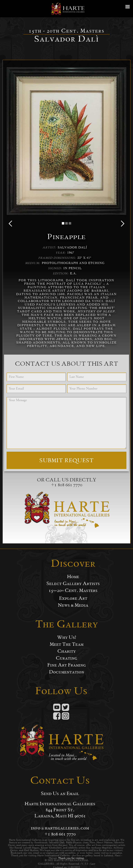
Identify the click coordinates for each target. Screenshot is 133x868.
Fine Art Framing (67, 665)
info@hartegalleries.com (60, 828)
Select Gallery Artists (73, 583)
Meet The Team (67, 644)
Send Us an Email (60, 793)
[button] (128, 9)
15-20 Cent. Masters (73, 590)
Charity (66, 651)
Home (73, 577)
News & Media (73, 605)
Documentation (67, 672)
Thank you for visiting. (71, 858)
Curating (66, 658)
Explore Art (73, 598)
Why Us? (67, 637)
